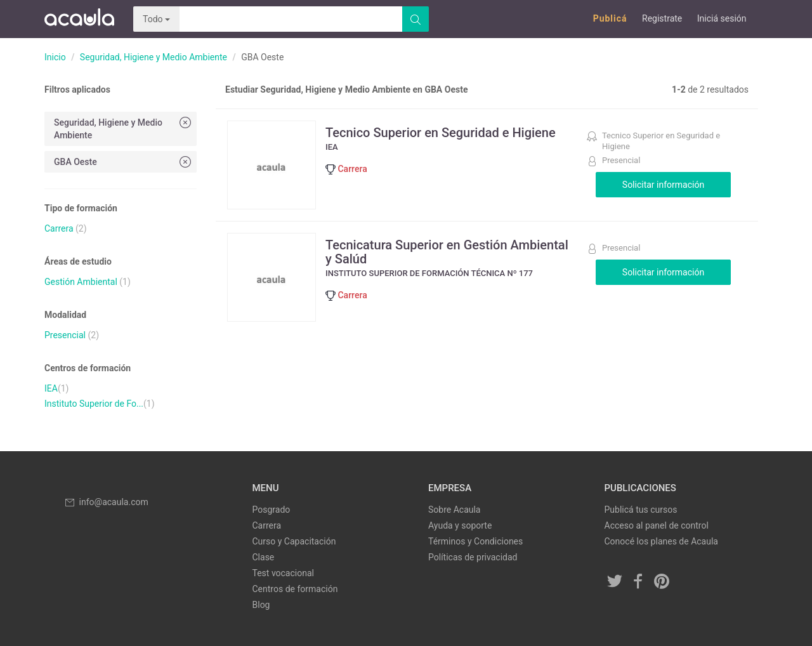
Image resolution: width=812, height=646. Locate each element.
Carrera (59, 228)
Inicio (55, 57)
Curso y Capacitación (294, 541)
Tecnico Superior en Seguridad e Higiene (441, 133)
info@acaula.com (106, 502)
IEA (51, 388)
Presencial (65, 335)
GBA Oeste (124, 161)
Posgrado (272, 510)
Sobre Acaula (454, 510)
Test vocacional (283, 573)
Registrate (662, 18)
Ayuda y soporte (460, 525)
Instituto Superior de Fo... (94, 404)
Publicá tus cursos (641, 510)
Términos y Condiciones (475, 541)
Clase (264, 557)
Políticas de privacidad (473, 557)
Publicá (610, 18)
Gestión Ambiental (81, 282)
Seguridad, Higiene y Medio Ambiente (154, 57)
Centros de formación (295, 589)
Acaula (79, 19)
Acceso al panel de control (657, 525)
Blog (261, 605)
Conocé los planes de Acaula (661, 541)
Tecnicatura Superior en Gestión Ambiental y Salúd (447, 252)
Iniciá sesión (722, 18)
